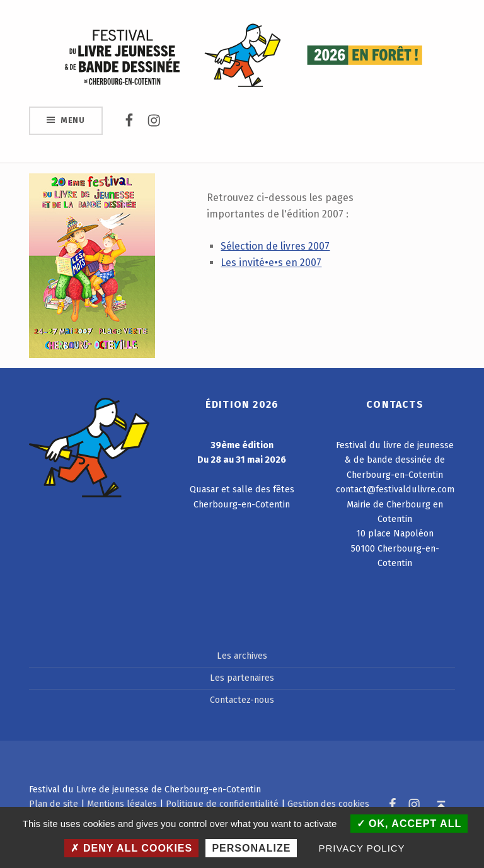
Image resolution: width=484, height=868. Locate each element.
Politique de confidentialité (222, 804)
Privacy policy (362, 848)
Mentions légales (122, 804)
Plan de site (54, 804)
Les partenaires (242, 678)
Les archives (242, 656)
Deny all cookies (131, 848)
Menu (73, 120)
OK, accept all (409, 824)
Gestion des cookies (328, 804)
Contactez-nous (242, 700)
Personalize (251, 848)
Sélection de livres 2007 (275, 246)
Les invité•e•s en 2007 (271, 263)
